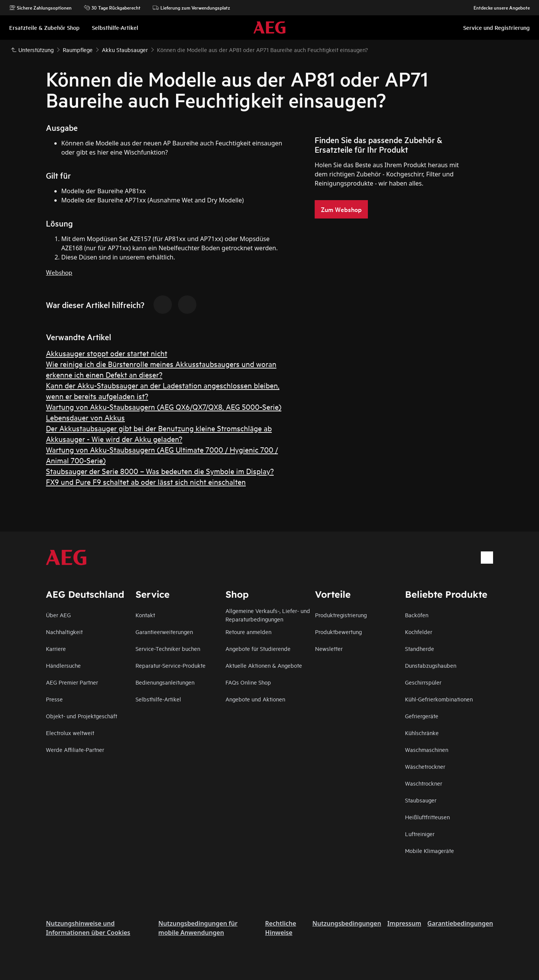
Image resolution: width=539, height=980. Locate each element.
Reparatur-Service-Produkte (171, 665)
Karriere (56, 648)
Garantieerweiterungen (164, 632)
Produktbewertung (338, 632)
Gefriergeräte (422, 716)
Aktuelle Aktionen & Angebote (264, 665)
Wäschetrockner (425, 766)
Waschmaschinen (427, 749)
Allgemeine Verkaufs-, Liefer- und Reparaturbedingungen (268, 615)
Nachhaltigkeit (64, 632)
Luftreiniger (420, 834)
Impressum (404, 923)
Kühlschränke (422, 733)
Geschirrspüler (423, 682)
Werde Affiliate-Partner (75, 749)
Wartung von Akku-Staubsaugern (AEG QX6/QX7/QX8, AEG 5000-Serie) (164, 407)
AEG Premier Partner (72, 682)
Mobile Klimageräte (430, 850)
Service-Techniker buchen (168, 648)
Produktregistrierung (341, 615)
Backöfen (417, 615)
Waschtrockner (424, 783)
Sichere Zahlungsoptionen (40, 8)
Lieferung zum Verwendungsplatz (191, 8)
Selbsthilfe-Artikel (158, 699)
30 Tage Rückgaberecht (112, 8)
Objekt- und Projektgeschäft (82, 716)
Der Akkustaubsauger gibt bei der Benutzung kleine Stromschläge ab (159, 428)
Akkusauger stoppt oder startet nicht (107, 353)
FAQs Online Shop (248, 682)
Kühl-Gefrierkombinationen (439, 699)
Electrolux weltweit (70, 733)
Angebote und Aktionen (255, 699)
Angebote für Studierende (258, 648)
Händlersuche (63, 665)
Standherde (420, 648)
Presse (54, 699)
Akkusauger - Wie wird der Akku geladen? (114, 439)
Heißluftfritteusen (427, 817)
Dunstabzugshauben (431, 665)
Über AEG (58, 615)
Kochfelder (419, 632)
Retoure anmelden (248, 632)
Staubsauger (421, 800)
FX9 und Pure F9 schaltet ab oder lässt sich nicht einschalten (146, 482)
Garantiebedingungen (460, 923)
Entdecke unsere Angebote (498, 8)
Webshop (59, 272)
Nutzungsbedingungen (347, 923)
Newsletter (329, 648)
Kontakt (145, 615)
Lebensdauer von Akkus (85, 417)
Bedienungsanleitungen (165, 682)
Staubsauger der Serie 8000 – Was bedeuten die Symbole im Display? (160, 471)
